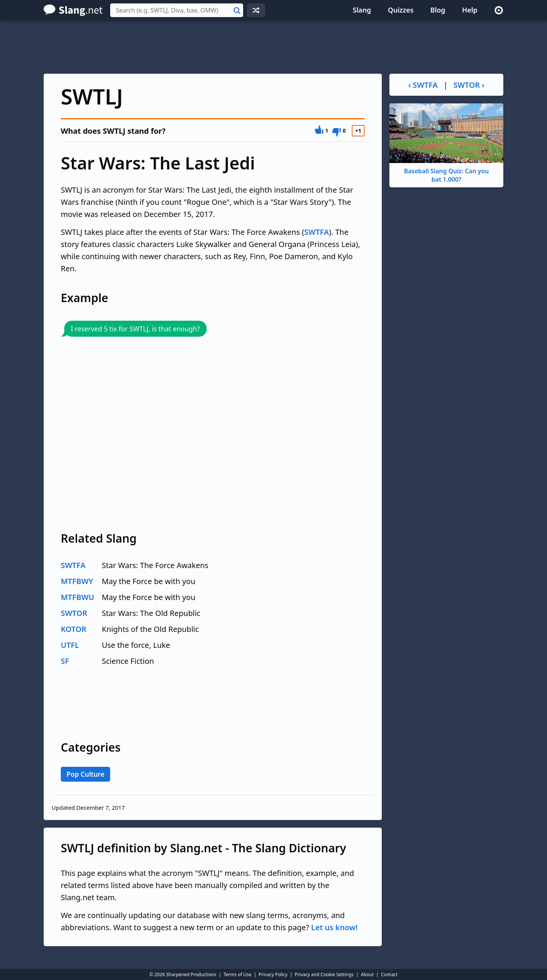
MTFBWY (77, 581)
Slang (362, 10)
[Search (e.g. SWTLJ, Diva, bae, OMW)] (177, 10)
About (367, 974)
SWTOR (74, 613)
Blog (438, 10)
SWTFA (317, 232)
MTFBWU (77, 597)
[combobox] (177, 10)
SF (65, 661)
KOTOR (74, 629)
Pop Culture (85, 774)
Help (470, 10)
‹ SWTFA (423, 85)
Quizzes (401, 10)
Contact (389, 974)
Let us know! (334, 927)
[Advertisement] (273, 47)
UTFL (70, 645)
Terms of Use (237, 974)
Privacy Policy (273, 974)
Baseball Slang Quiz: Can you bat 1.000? (446, 143)
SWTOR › (469, 85)
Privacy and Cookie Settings (324, 974)
